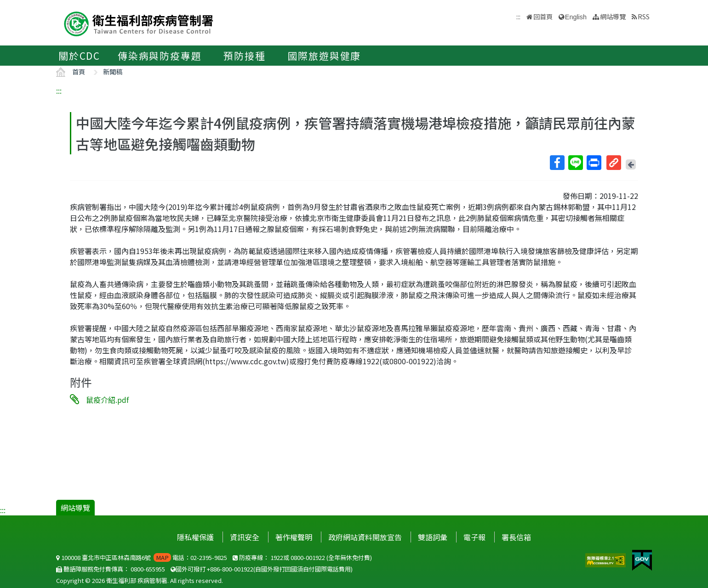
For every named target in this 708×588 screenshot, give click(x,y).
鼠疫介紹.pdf (107, 400)
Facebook (557, 163)
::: (59, 90)
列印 (594, 163)
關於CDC (79, 56)
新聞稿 (113, 71)
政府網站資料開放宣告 (365, 537)
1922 (277, 557)
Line (575, 163)
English (576, 17)
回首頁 (543, 16)
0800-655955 (148, 569)
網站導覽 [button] (613, 16)
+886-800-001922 (230, 569)
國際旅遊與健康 (325, 56)
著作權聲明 (294, 537)
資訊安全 (245, 537)
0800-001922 (308, 557)
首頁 (79, 71)
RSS (644, 16)
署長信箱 (516, 537)
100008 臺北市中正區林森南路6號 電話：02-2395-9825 (142, 557)
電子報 (474, 537)
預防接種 (244, 56)
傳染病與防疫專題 (160, 56)
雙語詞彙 (433, 537)
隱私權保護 (195, 537)
